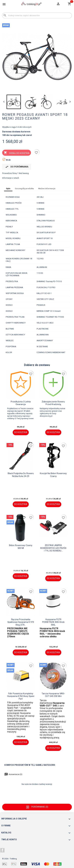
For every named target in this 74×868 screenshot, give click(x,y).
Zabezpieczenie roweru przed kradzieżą (53, 403)
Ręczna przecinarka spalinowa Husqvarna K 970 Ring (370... (21, 622)
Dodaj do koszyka (16, 153)
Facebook (2, 850)
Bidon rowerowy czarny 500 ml (21, 547)
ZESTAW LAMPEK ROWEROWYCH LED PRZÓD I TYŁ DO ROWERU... (53, 548)
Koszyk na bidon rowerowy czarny (53, 475)
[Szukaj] (37, 15)
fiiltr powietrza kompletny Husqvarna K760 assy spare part (21, 696)
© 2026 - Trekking (9, 859)
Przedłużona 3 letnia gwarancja (21, 403)
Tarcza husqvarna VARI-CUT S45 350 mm (53, 695)
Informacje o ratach (11, 178)
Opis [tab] (8, 188)
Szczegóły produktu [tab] (24, 188)
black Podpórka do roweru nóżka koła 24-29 (21, 475)
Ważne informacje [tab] (47, 188)
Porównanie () (37, 807)
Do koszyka (21, 432)
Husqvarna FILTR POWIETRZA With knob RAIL (53, 622)
